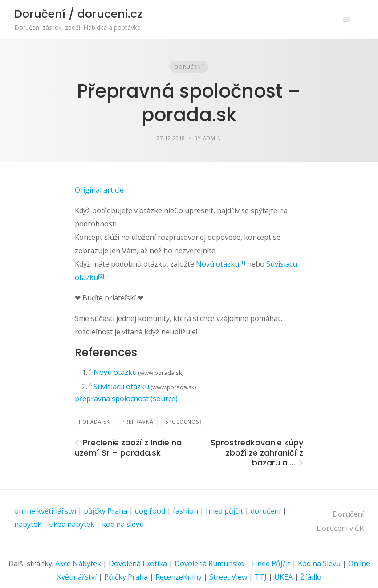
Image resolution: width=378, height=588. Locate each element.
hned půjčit (224, 511)
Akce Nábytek (78, 563)
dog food (150, 511)
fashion (185, 511)
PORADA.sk (94, 421)
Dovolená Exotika (138, 563)
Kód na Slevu (319, 563)
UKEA (283, 577)
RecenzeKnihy (179, 577)
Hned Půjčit (271, 563)
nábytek (28, 524)
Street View (228, 577)
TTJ (261, 577)
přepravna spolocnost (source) (126, 399)
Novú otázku (217, 264)
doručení (266, 511)
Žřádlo (311, 577)
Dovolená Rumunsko (209, 563)
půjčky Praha (106, 511)
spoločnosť (184, 421)
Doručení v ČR (340, 528)
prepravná (138, 421)
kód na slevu (123, 524)
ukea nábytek (72, 524)
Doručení (189, 67)
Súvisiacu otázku (121, 387)
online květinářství (45, 511)
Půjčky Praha (126, 577)
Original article (99, 190)
